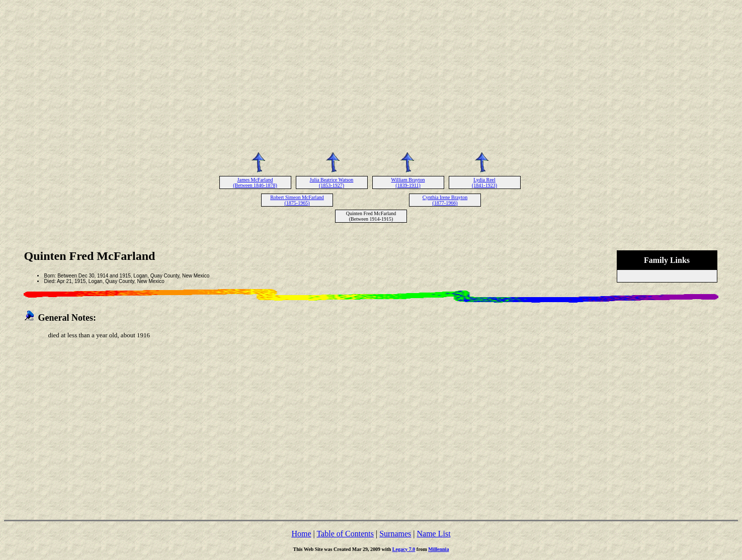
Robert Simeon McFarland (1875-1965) (297, 200)
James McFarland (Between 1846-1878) (255, 182)
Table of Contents (345, 534)
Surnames (395, 534)
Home (301, 534)
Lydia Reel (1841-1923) (484, 182)
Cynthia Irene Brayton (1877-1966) (445, 200)
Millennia (438, 549)
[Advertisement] (371, 74)
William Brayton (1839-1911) (408, 182)
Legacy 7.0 (404, 549)
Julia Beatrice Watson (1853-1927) (332, 182)
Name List (433, 534)
